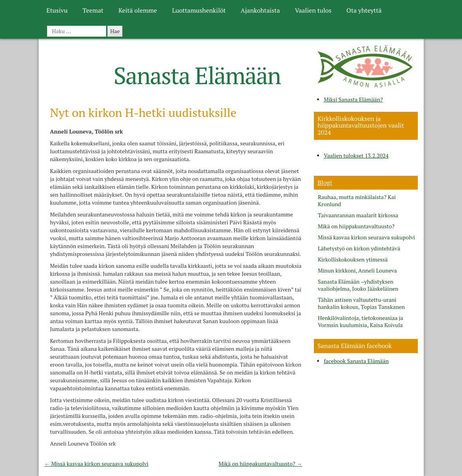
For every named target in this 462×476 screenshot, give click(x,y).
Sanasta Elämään (197, 75)
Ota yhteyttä (364, 10)
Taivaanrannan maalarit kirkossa (358, 215)
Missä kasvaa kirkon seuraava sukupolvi (97, 464)
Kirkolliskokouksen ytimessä (353, 260)
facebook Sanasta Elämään (356, 361)
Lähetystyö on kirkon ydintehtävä (359, 248)
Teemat (93, 10)
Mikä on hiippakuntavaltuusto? (260, 464)
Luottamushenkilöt (199, 10)
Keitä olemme (138, 10)
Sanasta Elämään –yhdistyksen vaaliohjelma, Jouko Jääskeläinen (358, 285)
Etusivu (57, 10)
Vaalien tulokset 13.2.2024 (356, 155)
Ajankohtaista (260, 10)
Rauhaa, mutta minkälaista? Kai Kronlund (357, 201)
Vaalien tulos (313, 10)
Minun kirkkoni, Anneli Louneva (357, 271)
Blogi (325, 182)
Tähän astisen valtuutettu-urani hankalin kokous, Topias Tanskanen (361, 303)
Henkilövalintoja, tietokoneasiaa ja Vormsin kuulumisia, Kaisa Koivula (361, 322)
